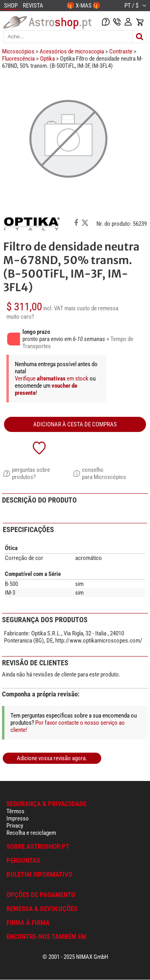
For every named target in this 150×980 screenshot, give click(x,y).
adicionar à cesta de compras (75, 424)
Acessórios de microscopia (72, 51)
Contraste (121, 51)
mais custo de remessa (91, 308)
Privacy (15, 826)
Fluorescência (18, 59)
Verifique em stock (52, 379)
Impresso (18, 818)
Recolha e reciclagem (31, 833)
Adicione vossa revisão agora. (52, 758)
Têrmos (15, 811)
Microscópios (18, 51)
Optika (47, 59)
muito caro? (20, 317)
